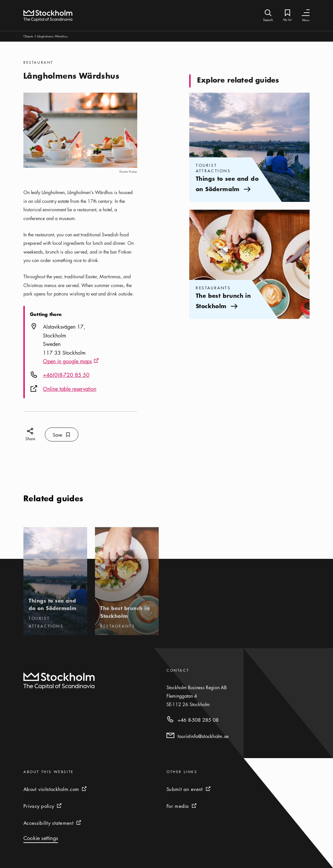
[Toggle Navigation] (306, 13)
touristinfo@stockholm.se (203, 736)
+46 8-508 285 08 (198, 720)
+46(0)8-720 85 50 (66, 375)
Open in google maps (71, 362)
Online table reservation (70, 389)
